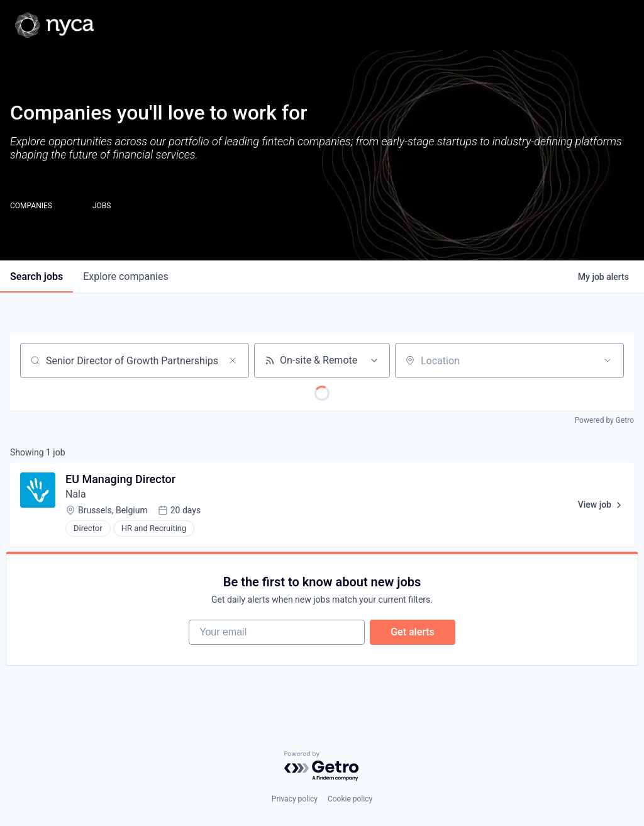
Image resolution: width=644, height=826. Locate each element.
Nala (76, 494)
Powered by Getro (604, 420)
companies (125, 276)
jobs (36, 276)
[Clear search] (233, 360)
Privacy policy (295, 799)
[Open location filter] (608, 360)
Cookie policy (350, 799)
